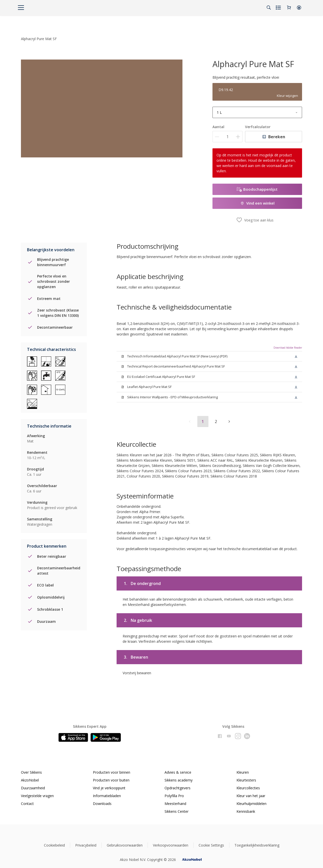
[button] (299, 8)
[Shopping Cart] (289, 8)
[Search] (269, 8)
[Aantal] (227, 137)
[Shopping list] (279, 8)
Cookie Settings (211, 845)
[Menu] (21, 8)
